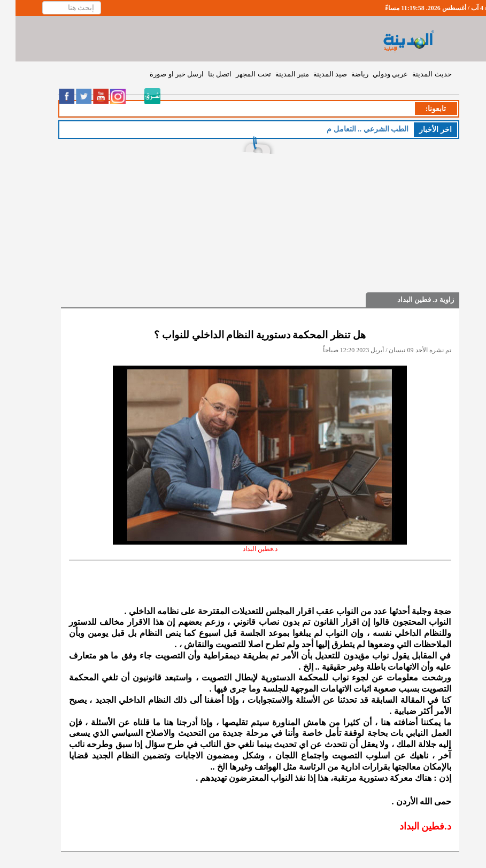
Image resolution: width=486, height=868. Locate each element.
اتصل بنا (204, 74)
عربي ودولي (375, 74)
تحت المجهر (238, 74)
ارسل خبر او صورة (161, 74)
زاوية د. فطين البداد (410, 300)
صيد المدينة (315, 74)
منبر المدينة (277, 74)
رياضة (344, 74)
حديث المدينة (416, 74)
